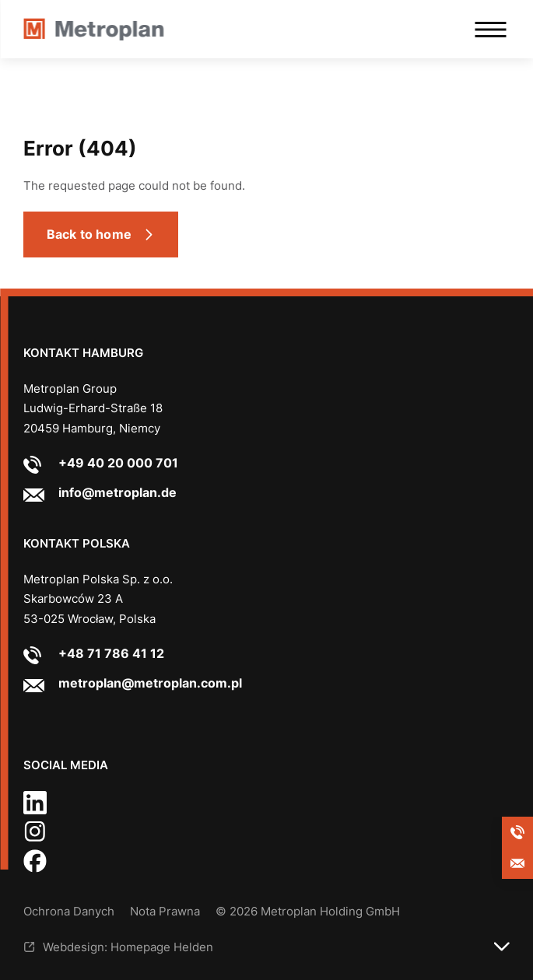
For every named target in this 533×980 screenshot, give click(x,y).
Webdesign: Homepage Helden (128, 947)
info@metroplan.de (117, 492)
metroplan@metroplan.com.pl (150, 683)
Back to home (89, 234)
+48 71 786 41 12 (111, 653)
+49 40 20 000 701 (118, 463)
